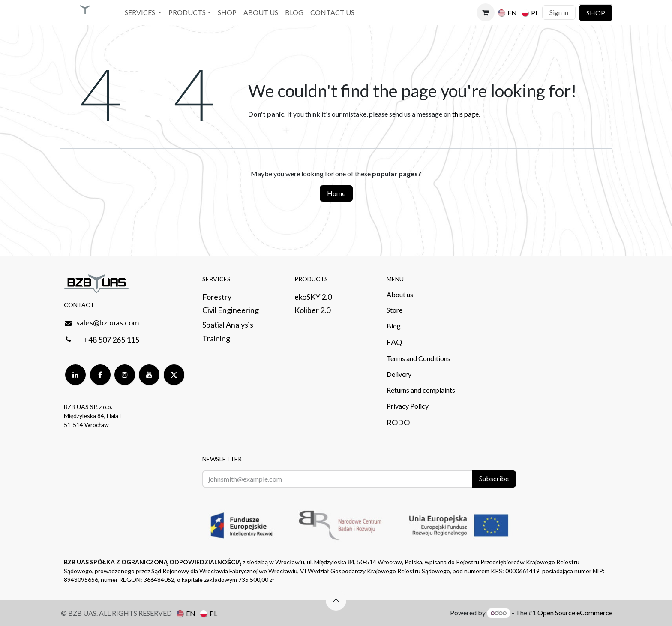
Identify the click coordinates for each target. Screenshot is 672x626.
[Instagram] (125, 375)
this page (465, 114)
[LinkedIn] (75, 375)
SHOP (596, 13)
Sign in (559, 12)
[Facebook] (100, 375)
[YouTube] (149, 375)
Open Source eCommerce (575, 612)
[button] (336, 600)
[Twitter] (174, 375)
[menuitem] (143, 13)
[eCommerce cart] (486, 12)
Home (336, 193)
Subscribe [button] (494, 478)
